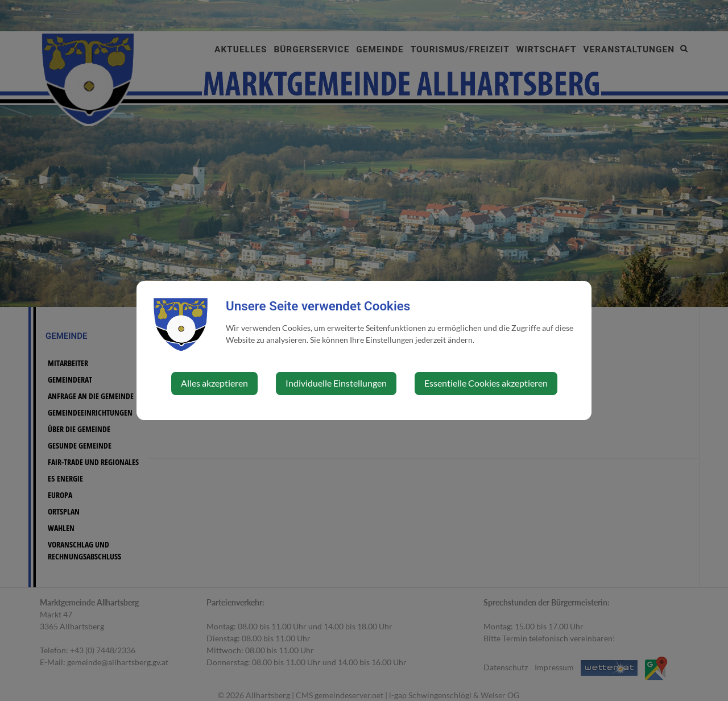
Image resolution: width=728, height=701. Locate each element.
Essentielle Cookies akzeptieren (486, 383)
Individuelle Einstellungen (336, 383)
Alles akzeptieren (214, 383)
